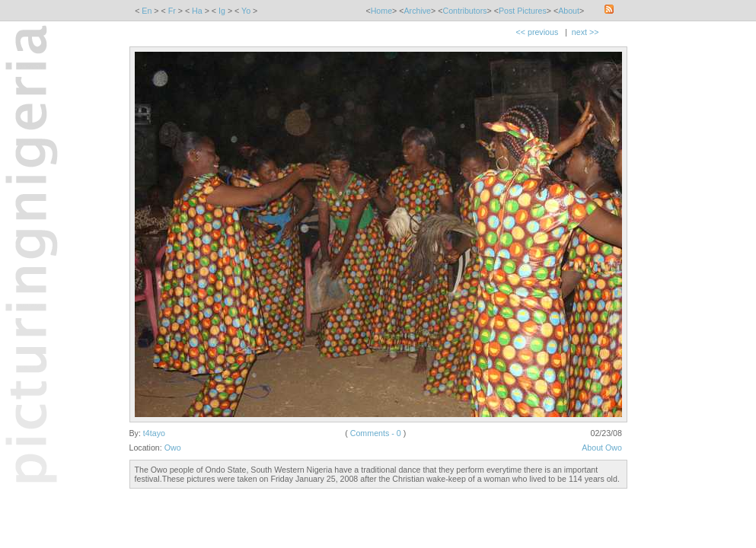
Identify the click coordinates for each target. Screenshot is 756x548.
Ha (197, 11)
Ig (222, 11)
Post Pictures (523, 11)
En (147, 11)
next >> (585, 32)
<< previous (537, 32)
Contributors (464, 11)
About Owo (602, 448)
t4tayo (154, 433)
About (569, 11)
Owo (173, 448)
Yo (246, 11)
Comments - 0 (376, 433)
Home (381, 11)
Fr (172, 11)
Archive (418, 11)
